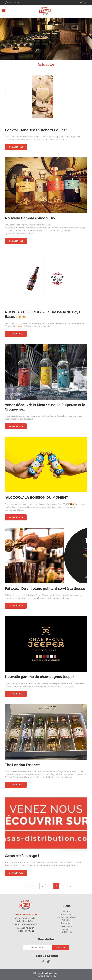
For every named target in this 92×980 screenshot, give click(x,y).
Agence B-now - (44, 976)
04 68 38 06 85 (25, 928)
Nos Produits (67, 914)
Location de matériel (67, 917)
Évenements (67, 926)
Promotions (67, 923)
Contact (67, 929)
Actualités (67, 920)
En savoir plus (16, 147)
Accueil (67, 912)
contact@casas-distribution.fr (25, 924)
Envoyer (61, 948)
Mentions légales (67, 932)
